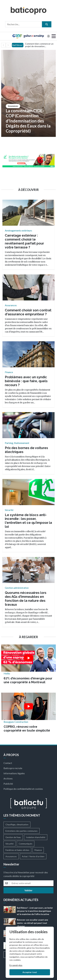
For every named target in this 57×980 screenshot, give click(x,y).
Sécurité (9, 510)
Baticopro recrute (13, 768)
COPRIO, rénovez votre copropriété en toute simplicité (27, 729)
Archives (8, 778)
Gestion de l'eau (13, 837)
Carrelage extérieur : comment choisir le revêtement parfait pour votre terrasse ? (24, 241)
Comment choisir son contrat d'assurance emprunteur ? (28, 312)
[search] (47, 24)
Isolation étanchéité (36, 837)
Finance (9, 372)
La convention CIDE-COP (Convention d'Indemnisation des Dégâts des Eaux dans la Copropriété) (28, 121)
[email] (32, 883)
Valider (28, 890)
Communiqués (26, 844)
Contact (8, 763)
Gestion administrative (17, 588)
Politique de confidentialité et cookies (23, 789)
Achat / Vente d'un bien (33, 856)
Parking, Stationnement (17, 443)
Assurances (13, 106)
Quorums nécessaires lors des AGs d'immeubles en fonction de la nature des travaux (26, 599)
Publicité (8, 784)
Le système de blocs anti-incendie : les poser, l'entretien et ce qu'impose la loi (28, 521)
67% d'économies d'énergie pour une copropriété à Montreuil (28, 680)
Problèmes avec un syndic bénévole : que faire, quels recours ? (26, 381)
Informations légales (14, 773)
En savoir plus (16, 965)
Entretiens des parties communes (22, 831)
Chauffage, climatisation (17, 824)
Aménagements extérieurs (18, 230)
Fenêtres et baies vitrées (17, 850)
